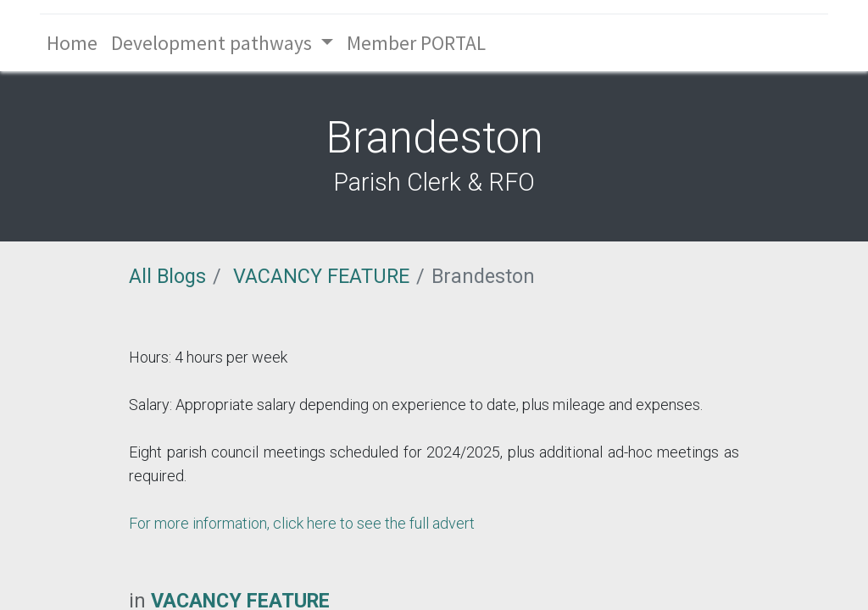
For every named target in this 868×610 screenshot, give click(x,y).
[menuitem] (72, 43)
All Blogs (167, 276)
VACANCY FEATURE (321, 276)
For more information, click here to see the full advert (302, 523)
